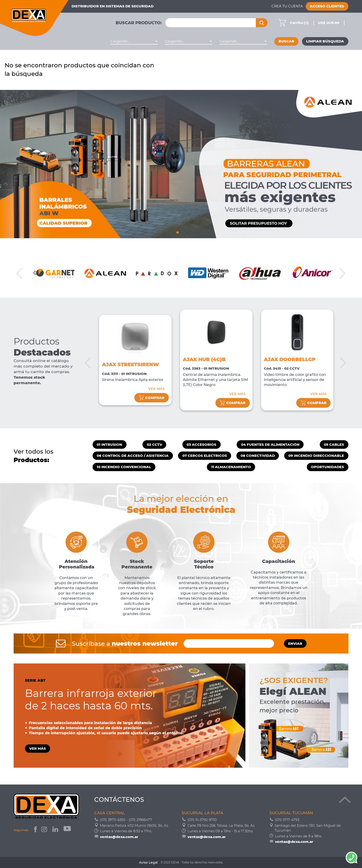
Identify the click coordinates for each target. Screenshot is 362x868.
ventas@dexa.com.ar (119, 837)
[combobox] (134, 41)
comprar (152, 398)
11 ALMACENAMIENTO (231, 467)
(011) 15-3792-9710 (202, 820)
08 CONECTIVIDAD (258, 456)
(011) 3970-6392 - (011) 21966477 (126, 820)
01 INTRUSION (109, 445)
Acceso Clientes (327, 6)
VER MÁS (156, 389)
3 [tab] (184, 232)
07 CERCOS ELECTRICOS (205, 456)
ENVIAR (295, 644)
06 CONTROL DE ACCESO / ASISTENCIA (133, 456)
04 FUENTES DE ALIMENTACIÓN (270, 445)
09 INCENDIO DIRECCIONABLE (316, 456)
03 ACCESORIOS (201, 445)
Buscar (286, 41)
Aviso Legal (148, 862)
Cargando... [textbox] (120, 41)
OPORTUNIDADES (327, 467)
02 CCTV (154, 445)
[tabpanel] (181, 164)
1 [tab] (178, 232)
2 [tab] (181, 232)
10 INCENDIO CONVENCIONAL (124, 467)
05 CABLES (334, 445)
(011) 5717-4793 (287, 820)
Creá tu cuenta (287, 6)
